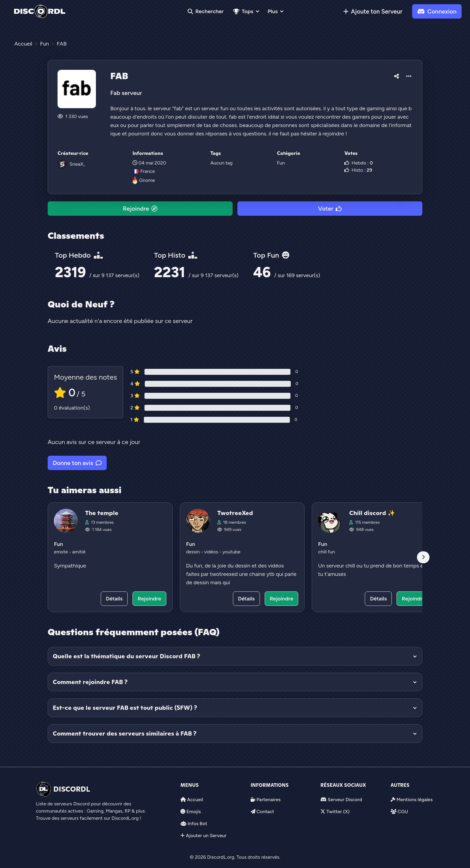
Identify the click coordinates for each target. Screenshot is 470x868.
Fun (281, 163)
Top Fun (271, 255)
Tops (243, 11)
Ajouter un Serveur (206, 835)
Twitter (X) (338, 812)
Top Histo (176, 255)
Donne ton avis (77, 463)
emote (61, 552)
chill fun (326, 552)
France (144, 171)
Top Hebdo (79, 255)
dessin (194, 552)
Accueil (195, 800)
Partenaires (268, 800)
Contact (265, 812)
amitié (79, 552)
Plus (273, 11)
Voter (330, 209)
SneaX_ (77, 164)
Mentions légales (414, 800)
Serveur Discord (345, 800)
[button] (397, 75)
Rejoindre (140, 209)
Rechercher (206, 11)
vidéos (212, 552)
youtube (231, 552)
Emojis (194, 812)
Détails (114, 599)
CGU (403, 812)
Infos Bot (197, 824)
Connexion (437, 11)
